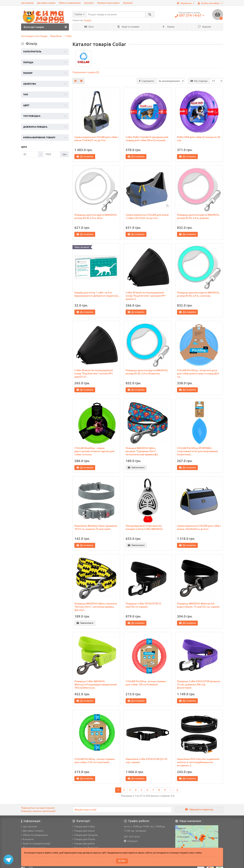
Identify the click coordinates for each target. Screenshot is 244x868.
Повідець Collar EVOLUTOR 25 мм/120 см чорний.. (143, 605)
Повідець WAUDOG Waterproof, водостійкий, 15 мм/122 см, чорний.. (199, 605)
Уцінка (169, 27)
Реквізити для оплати (108, 3)
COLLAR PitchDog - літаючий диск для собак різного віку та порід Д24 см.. (198, 373)
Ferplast (88, 20)
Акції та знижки (128, 27)
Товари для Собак (84, 826)
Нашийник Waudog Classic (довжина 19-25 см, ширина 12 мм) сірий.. (96, 527)
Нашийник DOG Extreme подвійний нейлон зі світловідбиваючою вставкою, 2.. (198, 762)
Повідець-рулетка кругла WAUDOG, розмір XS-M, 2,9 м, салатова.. (198, 294)
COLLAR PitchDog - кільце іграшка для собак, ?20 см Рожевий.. (146, 683)
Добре (122, 861)
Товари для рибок (84, 844)
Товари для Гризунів (85, 835)
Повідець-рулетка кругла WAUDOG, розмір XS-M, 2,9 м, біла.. (96, 216)
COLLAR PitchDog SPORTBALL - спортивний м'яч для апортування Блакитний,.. (197, 451)
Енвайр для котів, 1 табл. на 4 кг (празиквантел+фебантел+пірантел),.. (96, 294)
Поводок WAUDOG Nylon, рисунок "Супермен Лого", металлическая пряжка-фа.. (142, 451)
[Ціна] (30, 154)
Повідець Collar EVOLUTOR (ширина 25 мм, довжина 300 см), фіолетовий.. (199, 684)
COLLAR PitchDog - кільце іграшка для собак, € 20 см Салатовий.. (95, 761)
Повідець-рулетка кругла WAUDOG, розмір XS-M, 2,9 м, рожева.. (198, 216)
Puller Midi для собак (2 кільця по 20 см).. (199, 139)
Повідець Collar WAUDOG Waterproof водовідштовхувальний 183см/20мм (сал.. (96, 684)
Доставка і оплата (46, 3)
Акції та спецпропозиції (36, 844)
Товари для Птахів (84, 839)
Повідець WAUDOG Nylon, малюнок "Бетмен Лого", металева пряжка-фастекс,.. (96, 607)
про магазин (27, 3)
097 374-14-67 (132, 837)
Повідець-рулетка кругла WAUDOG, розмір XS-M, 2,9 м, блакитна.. (147, 372)
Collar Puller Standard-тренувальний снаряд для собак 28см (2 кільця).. (147, 139)
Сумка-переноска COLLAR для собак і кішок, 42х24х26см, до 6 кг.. (199, 527)
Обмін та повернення (70, 3)
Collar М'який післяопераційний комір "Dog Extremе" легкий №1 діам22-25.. (94, 373)
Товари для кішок (84, 831)
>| (177, 790)
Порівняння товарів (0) (86, 72)
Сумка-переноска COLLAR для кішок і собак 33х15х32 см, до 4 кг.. (147, 216)
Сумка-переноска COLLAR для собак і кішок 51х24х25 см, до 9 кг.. (96, 139)
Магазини (128, 3)
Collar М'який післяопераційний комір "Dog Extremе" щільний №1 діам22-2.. (146, 296)
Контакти (89, 3)
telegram (132, 841)
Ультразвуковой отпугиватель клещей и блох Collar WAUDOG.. (145, 527)
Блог (89, 27)
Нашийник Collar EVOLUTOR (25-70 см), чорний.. (146, 761)
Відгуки (205, 27)
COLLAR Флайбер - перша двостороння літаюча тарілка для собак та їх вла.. (94, 451)
